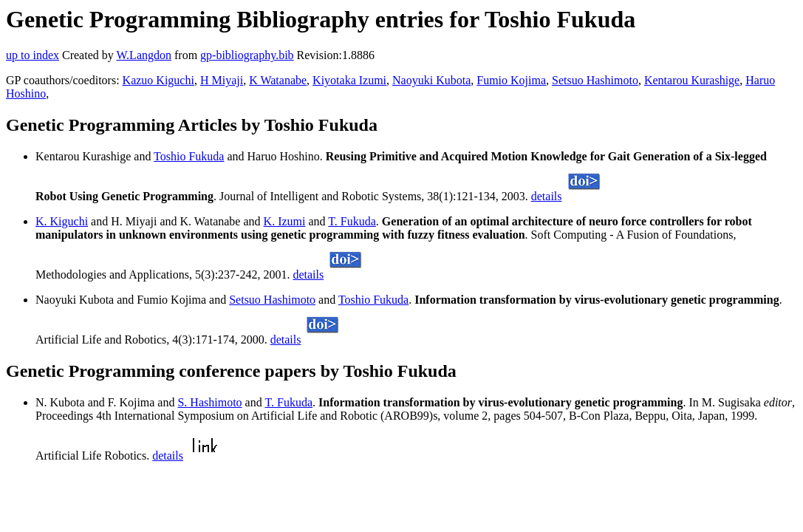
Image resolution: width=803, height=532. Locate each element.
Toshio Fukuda (189, 156)
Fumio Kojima (511, 80)
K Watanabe (278, 80)
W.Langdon (144, 55)
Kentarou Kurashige (692, 80)
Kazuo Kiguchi (158, 80)
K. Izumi (285, 221)
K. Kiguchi (62, 221)
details (547, 196)
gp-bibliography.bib (247, 55)
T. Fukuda (352, 221)
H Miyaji (222, 80)
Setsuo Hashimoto (595, 80)
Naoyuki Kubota (431, 80)
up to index (33, 55)
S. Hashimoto (209, 402)
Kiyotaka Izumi (349, 80)
